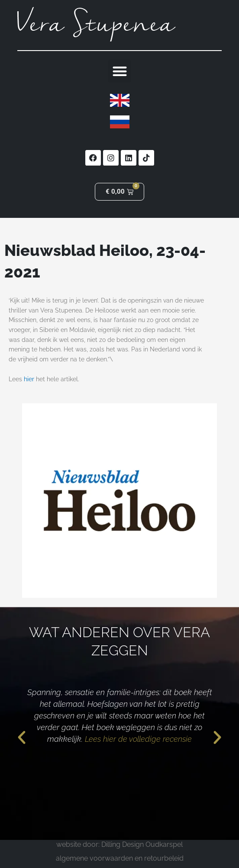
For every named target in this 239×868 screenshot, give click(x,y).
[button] (120, 71)
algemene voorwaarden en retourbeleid (120, 858)
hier (29, 379)
